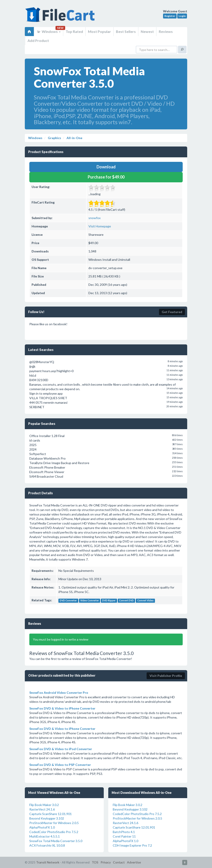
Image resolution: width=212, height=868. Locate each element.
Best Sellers (126, 31)
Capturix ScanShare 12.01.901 (51, 814)
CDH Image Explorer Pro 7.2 (132, 845)
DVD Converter (68, 600)
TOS (95, 862)
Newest (147, 31)
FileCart (61, 17)
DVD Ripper (109, 600)
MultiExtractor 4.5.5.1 (45, 836)
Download (106, 167)
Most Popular (99, 31)
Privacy (106, 862)
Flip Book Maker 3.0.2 (44, 805)
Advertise (134, 862)
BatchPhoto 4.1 (124, 832)
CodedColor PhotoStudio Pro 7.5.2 (54, 832)
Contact (119, 862)
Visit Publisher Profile (166, 676)
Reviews (166, 31)
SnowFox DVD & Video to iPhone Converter (62, 708)
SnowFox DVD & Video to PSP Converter (60, 765)
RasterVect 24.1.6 (42, 809)
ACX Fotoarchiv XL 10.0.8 (47, 845)
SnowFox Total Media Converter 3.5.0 (56, 841)
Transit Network (48, 862)
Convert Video (145, 600)
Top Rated (74, 31)
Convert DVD (126, 600)
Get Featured (172, 312)
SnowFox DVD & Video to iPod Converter (61, 749)
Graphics (54, 138)
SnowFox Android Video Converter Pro (59, 693)
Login (182, 16)
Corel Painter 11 (124, 836)
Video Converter (90, 600)
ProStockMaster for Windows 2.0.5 (54, 823)
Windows (49, 31)
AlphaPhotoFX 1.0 (42, 827)
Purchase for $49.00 (106, 177)
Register (170, 16)
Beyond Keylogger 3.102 (47, 818)
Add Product (38, 40)
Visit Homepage (100, 226)
